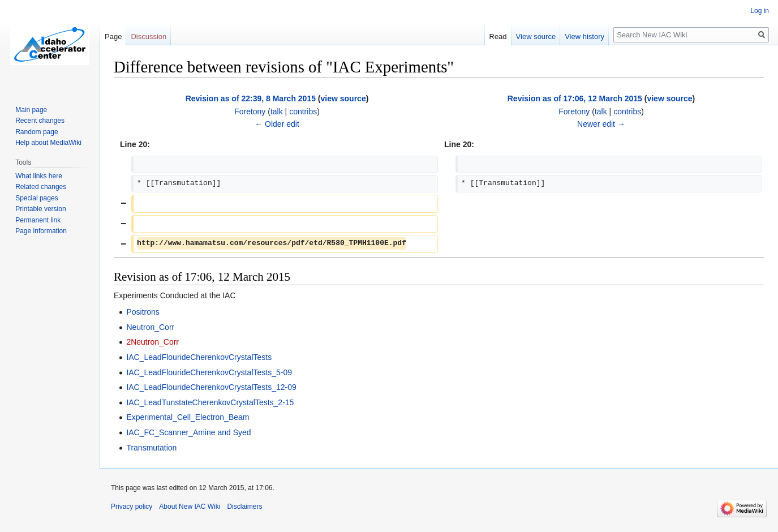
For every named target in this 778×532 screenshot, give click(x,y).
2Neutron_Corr (152, 342)
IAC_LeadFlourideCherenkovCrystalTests (199, 357)
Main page (31, 110)
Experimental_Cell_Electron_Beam (188, 417)
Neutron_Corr (150, 327)
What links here (39, 176)
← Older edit (277, 124)
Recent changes (40, 121)
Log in (760, 11)
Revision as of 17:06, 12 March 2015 (575, 98)
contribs (303, 111)
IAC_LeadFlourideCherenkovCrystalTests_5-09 (209, 372)
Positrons (143, 312)
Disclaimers (244, 507)
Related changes (41, 187)
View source (536, 37)
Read (498, 37)
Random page (36, 132)
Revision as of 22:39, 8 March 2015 (251, 98)
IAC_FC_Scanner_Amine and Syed (188, 432)
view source (343, 98)
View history (584, 37)
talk (277, 111)
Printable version (40, 209)
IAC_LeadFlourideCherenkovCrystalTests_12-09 (211, 387)
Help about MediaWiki (48, 143)
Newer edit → (601, 124)
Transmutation (151, 448)
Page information (41, 231)
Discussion (149, 37)
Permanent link (38, 220)
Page (113, 37)
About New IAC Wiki (190, 507)
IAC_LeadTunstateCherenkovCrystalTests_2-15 (210, 402)
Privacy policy (132, 507)
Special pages (36, 198)
